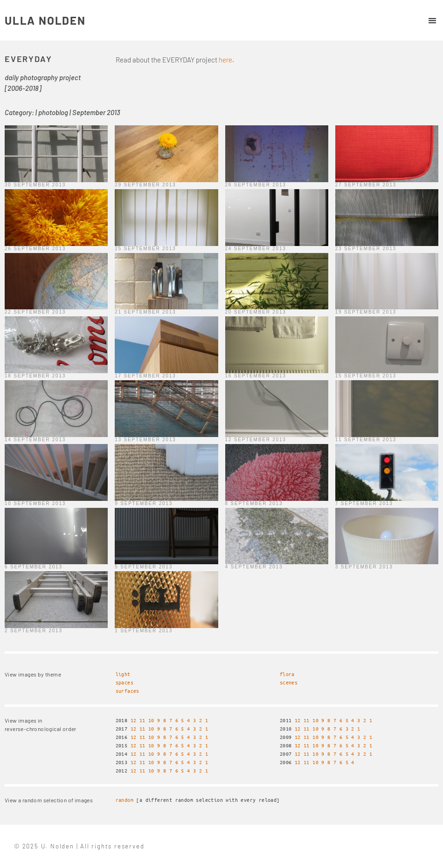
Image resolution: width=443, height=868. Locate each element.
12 (134, 720)
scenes (289, 682)
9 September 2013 (144, 503)
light (123, 674)
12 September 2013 (256, 440)
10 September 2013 (35, 503)
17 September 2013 (145, 376)
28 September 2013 (256, 185)
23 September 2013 (366, 249)
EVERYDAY (28, 59)
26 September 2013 (35, 249)
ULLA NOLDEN (45, 20)
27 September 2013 (366, 185)
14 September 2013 (35, 440)
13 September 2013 (145, 440)
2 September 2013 (34, 631)
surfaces (128, 691)
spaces (125, 682)
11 (142, 720)
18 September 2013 (35, 376)
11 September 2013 (366, 440)
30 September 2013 (35, 185)
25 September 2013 (145, 249)
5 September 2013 (144, 567)
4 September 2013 (254, 567)
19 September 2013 (366, 312)
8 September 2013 (254, 503)
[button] (432, 20)
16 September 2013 (256, 376)
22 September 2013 (35, 312)
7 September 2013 (364, 503)
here (225, 60)
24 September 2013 (256, 249)
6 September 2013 (34, 567)
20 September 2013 (256, 312)
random (125, 800)
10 (151, 720)
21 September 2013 (145, 312)
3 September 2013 (364, 567)
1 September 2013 (144, 631)
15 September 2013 (366, 376)
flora (287, 674)
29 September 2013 (145, 185)
